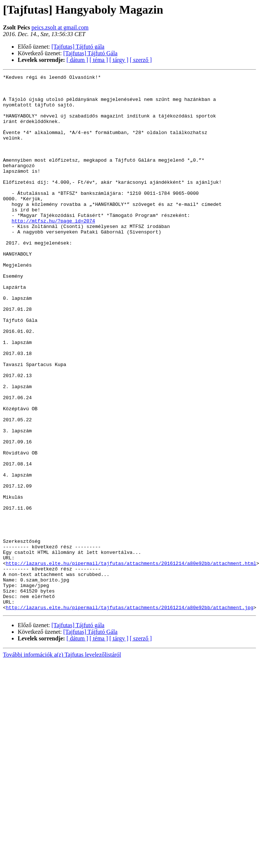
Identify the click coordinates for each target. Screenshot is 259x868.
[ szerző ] (141, 60)
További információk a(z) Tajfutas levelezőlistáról (62, 762)
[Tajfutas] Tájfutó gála (78, 47)
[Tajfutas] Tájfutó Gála (91, 53)
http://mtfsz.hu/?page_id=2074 (53, 250)
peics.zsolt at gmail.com (60, 27)
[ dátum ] (77, 60)
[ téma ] (99, 60)
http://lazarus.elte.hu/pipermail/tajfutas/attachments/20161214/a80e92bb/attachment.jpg (130, 714)
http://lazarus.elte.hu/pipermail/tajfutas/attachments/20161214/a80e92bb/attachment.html (131, 661)
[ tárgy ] (119, 60)
